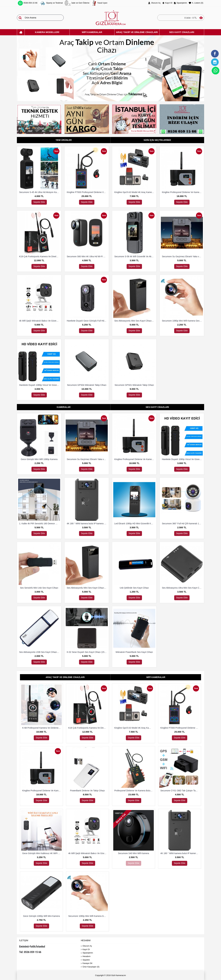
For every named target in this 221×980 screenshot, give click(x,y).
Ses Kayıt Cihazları (157, 407)
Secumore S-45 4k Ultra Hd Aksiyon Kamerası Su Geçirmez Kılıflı (40, 192)
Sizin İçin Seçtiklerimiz (157, 140)
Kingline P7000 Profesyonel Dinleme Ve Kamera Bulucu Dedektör (87, 192)
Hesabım (86, 956)
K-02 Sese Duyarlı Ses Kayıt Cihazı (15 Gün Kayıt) (87, 652)
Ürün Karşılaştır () (90, 967)
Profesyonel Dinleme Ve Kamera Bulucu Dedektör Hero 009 (134, 791)
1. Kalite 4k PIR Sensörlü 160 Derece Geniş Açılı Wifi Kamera (40, 524)
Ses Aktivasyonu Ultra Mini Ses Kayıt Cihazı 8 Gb (182, 588)
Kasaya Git (87, 963)
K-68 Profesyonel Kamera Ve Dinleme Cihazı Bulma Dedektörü (42, 728)
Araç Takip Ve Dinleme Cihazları (65, 677)
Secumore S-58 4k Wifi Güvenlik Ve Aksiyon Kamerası (135, 256)
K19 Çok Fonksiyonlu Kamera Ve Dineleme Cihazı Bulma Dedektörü (40, 256)
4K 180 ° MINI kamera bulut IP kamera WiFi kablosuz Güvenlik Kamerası (87, 524)
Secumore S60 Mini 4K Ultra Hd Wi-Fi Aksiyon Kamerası (87, 256)
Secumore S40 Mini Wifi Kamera (134, 853)
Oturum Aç (86, 946)
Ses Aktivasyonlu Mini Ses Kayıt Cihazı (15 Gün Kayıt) (135, 321)
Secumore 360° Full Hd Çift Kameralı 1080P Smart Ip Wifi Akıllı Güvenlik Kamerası (182, 524)
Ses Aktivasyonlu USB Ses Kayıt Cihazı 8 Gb (40, 652)
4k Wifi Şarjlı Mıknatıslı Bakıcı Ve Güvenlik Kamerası (40, 321)
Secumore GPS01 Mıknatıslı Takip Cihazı (134, 385)
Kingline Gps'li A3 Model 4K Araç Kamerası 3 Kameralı (135, 192)
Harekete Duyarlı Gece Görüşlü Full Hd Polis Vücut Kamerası (87, 321)
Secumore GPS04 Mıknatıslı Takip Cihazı (87, 385)
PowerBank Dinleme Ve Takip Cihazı (88, 791)
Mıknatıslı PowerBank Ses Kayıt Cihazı (134, 652)
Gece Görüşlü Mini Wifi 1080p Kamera (39, 459)
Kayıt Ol (85, 950)
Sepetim (85, 960)
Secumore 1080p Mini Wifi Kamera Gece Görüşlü (182, 321)
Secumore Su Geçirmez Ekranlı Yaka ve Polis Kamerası (182, 256)
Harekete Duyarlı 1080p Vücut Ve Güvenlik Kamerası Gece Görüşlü (40, 385)
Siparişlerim (87, 953)
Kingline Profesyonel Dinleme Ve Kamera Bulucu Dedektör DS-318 (182, 192)
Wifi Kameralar (156, 677)
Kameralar (64, 407)
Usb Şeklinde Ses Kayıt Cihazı (134, 588)
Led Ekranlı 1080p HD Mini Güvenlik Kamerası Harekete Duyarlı (135, 524)
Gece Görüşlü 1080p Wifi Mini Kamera (42, 916)
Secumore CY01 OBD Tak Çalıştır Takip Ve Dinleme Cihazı (180, 791)
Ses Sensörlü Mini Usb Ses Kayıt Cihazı (39, 588)
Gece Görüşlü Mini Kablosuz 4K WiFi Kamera (42, 853)
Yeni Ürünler (64, 140)
